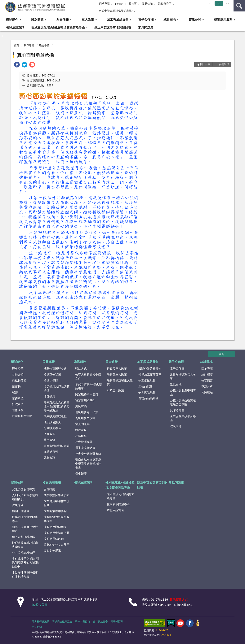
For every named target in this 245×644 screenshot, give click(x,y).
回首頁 (133, 4)
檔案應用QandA (54, 539)
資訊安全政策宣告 (62, 621)
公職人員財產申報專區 (183, 392)
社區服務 (81, 436)
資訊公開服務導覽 (24, 489)
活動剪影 (49, 434)
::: (3, 3)
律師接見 (49, 396)
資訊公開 (195, 19)
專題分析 (207, 386)
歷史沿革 (18, 368)
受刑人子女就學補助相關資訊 (25, 497)
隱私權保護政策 (41, 621)
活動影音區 (165, 4)
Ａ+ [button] (227, 4)
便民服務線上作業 (87, 412)
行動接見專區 (52, 428)
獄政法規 (81, 430)
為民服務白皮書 (85, 418)
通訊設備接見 (52, 422)
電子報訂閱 (117, 621)
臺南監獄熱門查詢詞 (57, 446)
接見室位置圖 (52, 374)
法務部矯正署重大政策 (120, 382)
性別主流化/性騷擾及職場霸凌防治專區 (58, 27)
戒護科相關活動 (22, 416)
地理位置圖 (40, 605)
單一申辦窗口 (82, 621)
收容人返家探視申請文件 (88, 376)
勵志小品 (44, 45)
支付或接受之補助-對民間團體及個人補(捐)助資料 (26, 563)
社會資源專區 (84, 442)
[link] (17, 65)
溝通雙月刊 (51, 452)
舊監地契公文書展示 (57, 545)
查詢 (239, 6)
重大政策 (88, 19)
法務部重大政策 (117, 374)
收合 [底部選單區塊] (221, 354)
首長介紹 (18, 374)
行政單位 (18, 404)
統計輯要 (207, 374)
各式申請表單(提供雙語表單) (116, 11)
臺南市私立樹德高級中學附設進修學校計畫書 (88, 463)
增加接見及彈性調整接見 (57, 388)
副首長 (16, 386)
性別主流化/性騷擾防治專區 (120, 496)
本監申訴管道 (115, 510)
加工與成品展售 (118, 19)
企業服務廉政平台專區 (183, 418)
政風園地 (176, 384)
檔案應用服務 (223, 19)
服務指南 (49, 489)
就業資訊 (49, 458)
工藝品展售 (146, 386)
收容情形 (207, 380)
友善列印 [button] (224, 64)
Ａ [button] (219, 4)
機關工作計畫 (21, 511)
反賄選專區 (177, 410)
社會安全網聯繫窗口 (88, 454)
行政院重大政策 (117, 368)
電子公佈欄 (146, 19)
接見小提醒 (51, 380)
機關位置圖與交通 (55, 368)
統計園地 (170, 19)
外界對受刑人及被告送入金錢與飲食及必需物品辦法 (57, 406)
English (119, 4)
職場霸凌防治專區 (118, 504)
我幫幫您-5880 (85, 400)
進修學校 (18, 410)
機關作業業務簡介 (150, 368)
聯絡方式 (81, 368)
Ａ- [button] (210, 4)
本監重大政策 (115, 390)
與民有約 (81, 406)
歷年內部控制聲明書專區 (25, 519)
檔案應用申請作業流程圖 (57, 503)
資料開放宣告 (100, 621)
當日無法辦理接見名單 (183, 376)
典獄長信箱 (19, 380)
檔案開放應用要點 (55, 511)
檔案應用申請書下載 (57, 533)
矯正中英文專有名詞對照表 (113, 27)
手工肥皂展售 (147, 392)
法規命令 (18, 505)
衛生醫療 (81, 473)
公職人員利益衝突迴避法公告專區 (183, 402)
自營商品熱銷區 (148, 398)
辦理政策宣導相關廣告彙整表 (25, 545)
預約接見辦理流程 (55, 416)
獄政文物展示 (52, 550)
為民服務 (63, 19)
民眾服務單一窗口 (87, 394)
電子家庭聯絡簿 (85, 448)
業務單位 (18, 398)
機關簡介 (12, 19)
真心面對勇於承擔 (35, 55)
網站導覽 (104, 4)
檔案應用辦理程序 (55, 527)
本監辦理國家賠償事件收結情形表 (25, 574)
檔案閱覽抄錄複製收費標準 (57, 519)
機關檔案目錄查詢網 (57, 495)
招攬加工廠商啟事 (150, 374)
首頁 (16, 45)
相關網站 (207, 392)
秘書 (15, 392)
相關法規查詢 (15, 27)
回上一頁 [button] (205, 64)
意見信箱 (147, 4)
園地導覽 (207, 368)
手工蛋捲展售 (147, 380)
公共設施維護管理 (24, 553)
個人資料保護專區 (24, 537)
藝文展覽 (49, 440)
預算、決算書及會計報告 (25, 529)
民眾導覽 (37, 19)
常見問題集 (146, 27)
